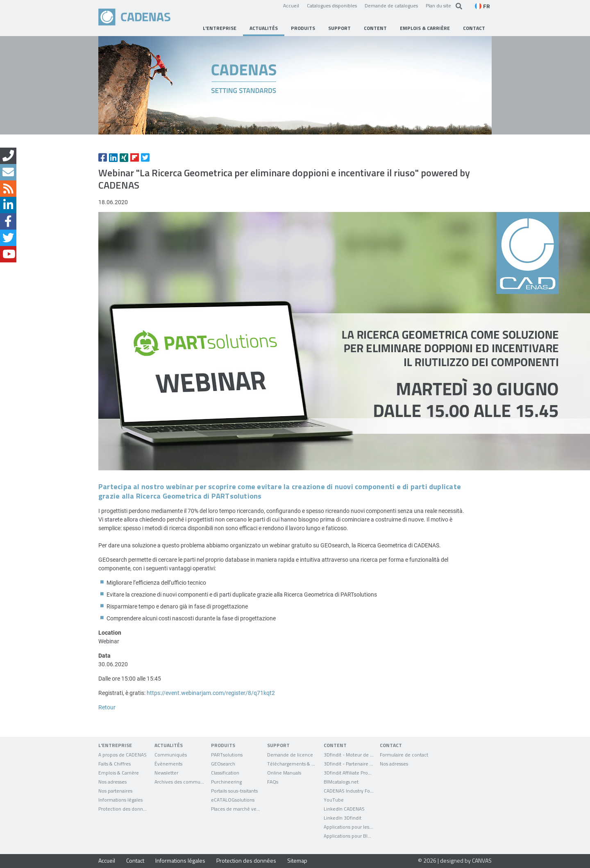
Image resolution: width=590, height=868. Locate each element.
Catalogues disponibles (332, 5)
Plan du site (438, 5)
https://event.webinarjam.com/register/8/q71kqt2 (211, 693)
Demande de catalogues (391, 5)
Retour (107, 707)
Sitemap (297, 860)
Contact (135, 860)
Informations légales (180, 860)
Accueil (291, 5)
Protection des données (246, 860)
